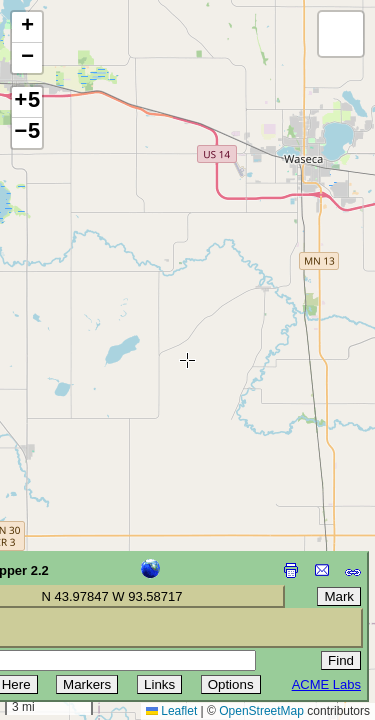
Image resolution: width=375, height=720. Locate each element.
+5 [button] (27, 102)
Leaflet (171, 711)
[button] (27, 27)
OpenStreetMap (261, 711)
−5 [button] (27, 133)
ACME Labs (326, 684)
